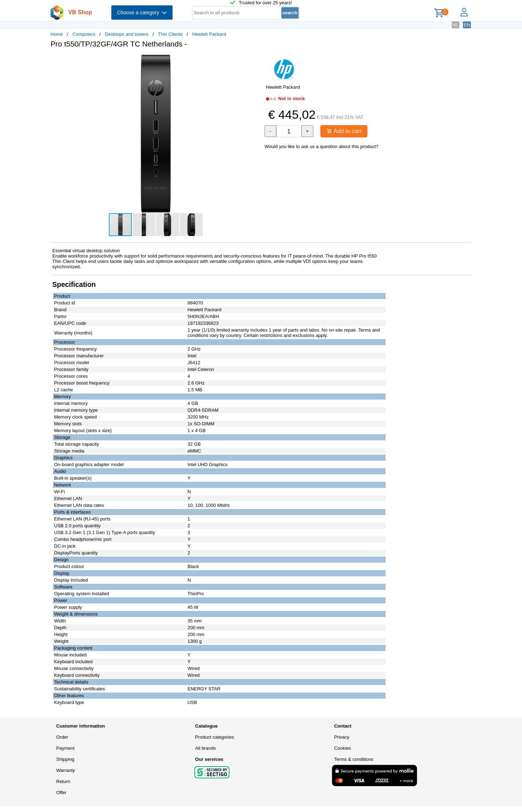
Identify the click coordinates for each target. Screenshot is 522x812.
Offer (61, 793)
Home (57, 34)
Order (62, 737)
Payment (65, 748)
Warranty (66, 770)
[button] (255, 61)
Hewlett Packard (209, 34)
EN (467, 25)
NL (456, 25)
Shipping (65, 759)
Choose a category (142, 13)
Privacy (342, 737)
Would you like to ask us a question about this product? (322, 146)
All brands (206, 748)
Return (63, 781)
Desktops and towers (127, 34)
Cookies (342, 748)
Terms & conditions (354, 759)
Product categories (214, 737)
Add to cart (344, 131)
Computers (84, 34)
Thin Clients (170, 34)
